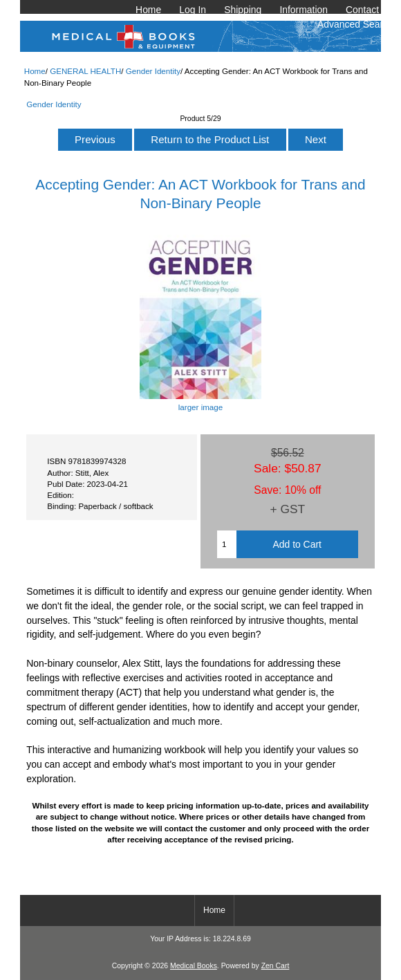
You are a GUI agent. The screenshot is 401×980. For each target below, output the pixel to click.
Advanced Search (355, 24)
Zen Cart (276, 966)
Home (148, 10)
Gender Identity (153, 71)
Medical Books (194, 966)
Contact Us (370, 10)
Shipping (243, 10)
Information (304, 10)
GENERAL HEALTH (85, 71)
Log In (193, 10)
